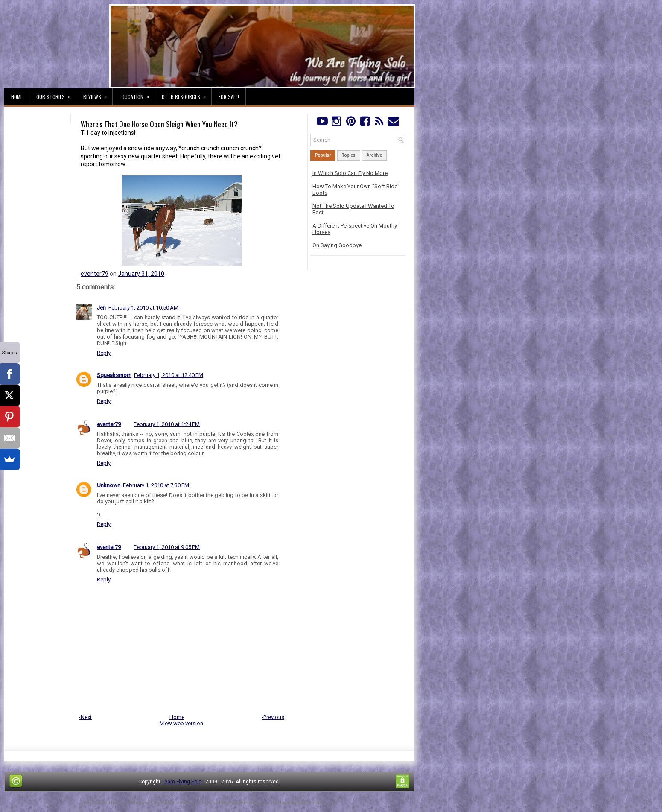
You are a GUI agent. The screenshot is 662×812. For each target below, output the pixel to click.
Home (17, 97)
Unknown (109, 485)
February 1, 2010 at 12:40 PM (169, 375)
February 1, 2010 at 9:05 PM (167, 547)
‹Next (85, 717)
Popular (323, 155)
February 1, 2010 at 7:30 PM (156, 485)
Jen (101, 308)
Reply (104, 353)
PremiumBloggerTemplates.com (236, 803)
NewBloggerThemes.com (307, 803)
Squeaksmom (114, 375)
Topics (348, 155)
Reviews (98, 94)
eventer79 (95, 274)
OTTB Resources (187, 94)
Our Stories (56, 94)
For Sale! (229, 97)
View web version (182, 723)
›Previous (273, 717)
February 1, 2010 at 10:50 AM (143, 308)
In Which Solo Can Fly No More (350, 173)
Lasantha (185, 803)
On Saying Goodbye (337, 245)
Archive (375, 155)
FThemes (116, 803)
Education (137, 94)
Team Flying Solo (182, 782)
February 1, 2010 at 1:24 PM (167, 424)
